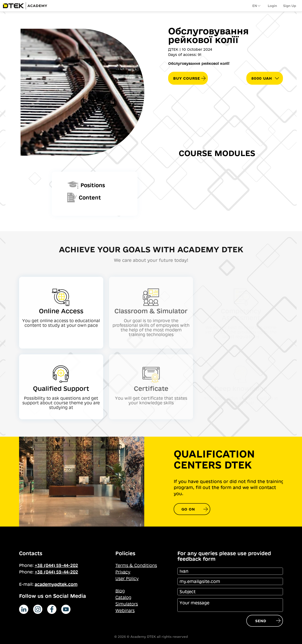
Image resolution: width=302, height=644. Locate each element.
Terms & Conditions (136, 565)
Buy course (187, 78)
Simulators (127, 604)
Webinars (125, 610)
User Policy (127, 578)
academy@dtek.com (56, 584)
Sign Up (290, 6)
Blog (120, 591)
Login (272, 6)
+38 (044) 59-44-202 (56, 565)
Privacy (123, 572)
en (257, 6)
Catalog (123, 597)
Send (261, 621)
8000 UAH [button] (262, 78)
